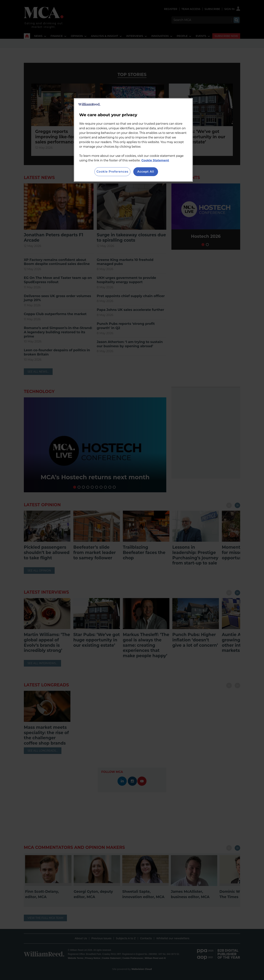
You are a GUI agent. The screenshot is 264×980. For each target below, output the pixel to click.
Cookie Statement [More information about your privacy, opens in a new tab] (155, 160)
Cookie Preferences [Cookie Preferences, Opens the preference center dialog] (112, 172)
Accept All (146, 172)
